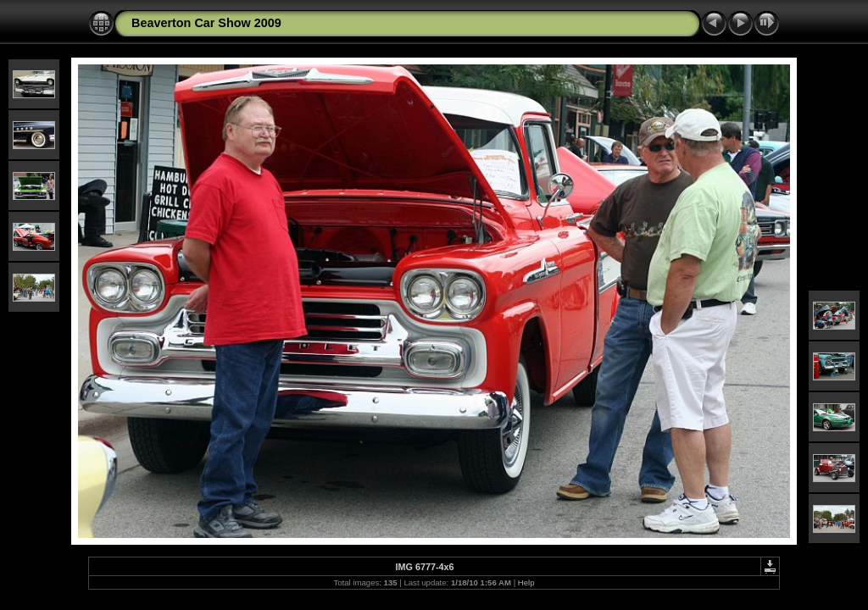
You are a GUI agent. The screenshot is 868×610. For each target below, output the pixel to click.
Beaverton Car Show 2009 (206, 23)
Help (526, 582)
